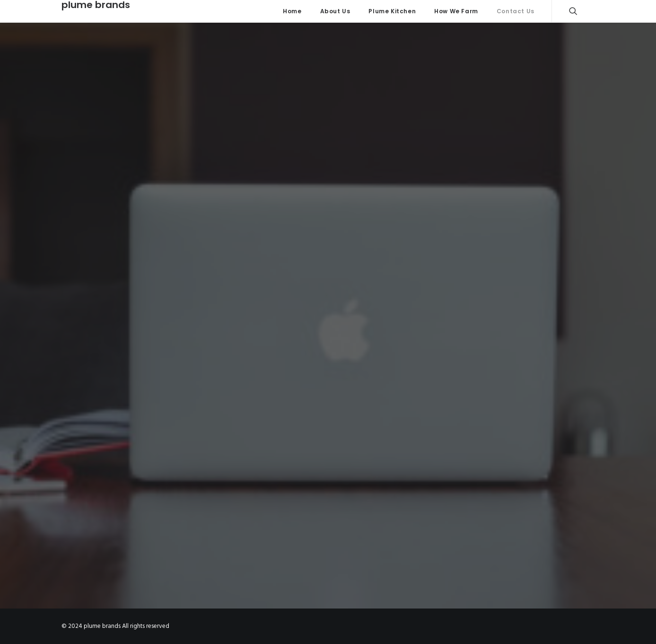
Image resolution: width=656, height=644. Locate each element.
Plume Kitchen (392, 11)
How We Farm (456, 11)
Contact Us (516, 11)
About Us (335, 11)
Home (292, 11)
